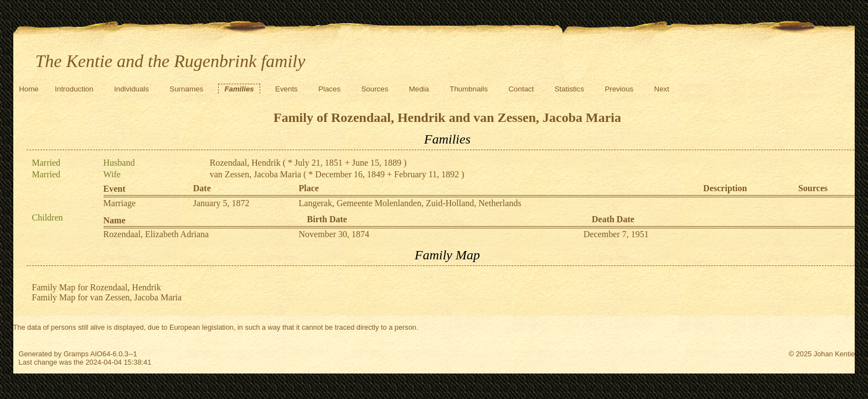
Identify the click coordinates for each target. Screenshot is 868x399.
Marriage (120, 203)
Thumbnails (469, 89)
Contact (521, 89)
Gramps (76, 354)
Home (29, 89)
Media (419, 89)
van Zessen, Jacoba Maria (255, 174)
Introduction (74, 89)
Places (329, 89)
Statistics (569, 89)
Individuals (131, 89)
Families (239, 89)
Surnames (186, 89)
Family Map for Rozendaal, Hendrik (97, 287)
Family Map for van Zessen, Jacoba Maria (107, 297)
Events (286, 89)
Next (662, 89)
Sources (374, 89)
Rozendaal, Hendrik (245, 163)
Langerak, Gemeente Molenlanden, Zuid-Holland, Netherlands (410, 203)
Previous (619, 89)
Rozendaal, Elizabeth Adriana (156, 234)
